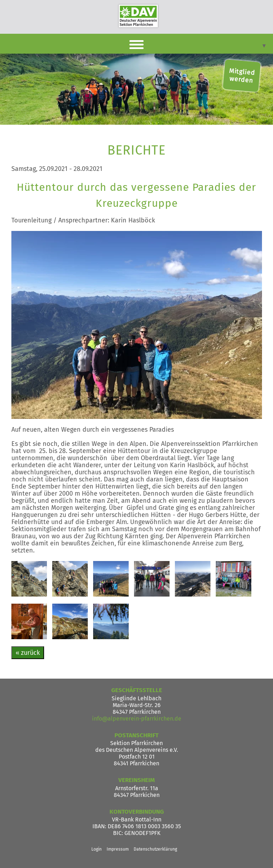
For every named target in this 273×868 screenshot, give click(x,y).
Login (97, 849)
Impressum (118, 849)
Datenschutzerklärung (155, 849)
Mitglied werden (242, 76)
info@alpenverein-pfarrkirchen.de (137, 719)
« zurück (28, 653)
